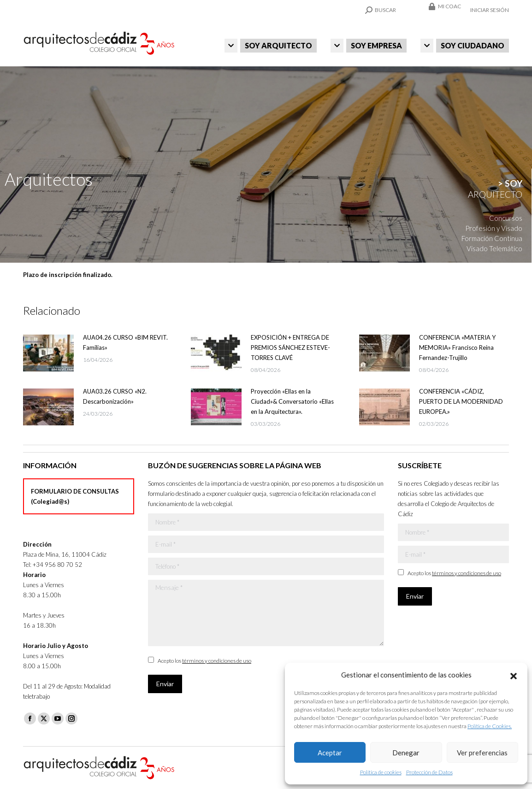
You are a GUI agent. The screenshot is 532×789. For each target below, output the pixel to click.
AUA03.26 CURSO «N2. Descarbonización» (115, 396)
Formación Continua (492, 238)
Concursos (506, 218)
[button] (514, 675)
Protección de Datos (429, 772)
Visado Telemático (494, 248)
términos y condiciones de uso (217, 661)
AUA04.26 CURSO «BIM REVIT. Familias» (125, 342)
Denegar (406, 753)
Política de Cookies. (490, 726)
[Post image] (48, 353)
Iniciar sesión (490, 10)
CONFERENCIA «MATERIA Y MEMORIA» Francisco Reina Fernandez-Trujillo (457, 347)
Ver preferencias (482, 753)
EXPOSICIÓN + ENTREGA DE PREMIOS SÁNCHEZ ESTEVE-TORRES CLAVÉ (290, 347)
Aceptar (330, 753)
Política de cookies (381, 772)
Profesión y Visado (494, 228)
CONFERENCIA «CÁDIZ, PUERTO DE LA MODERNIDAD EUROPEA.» (461, 401)
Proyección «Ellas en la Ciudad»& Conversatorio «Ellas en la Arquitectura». (292, 401)
